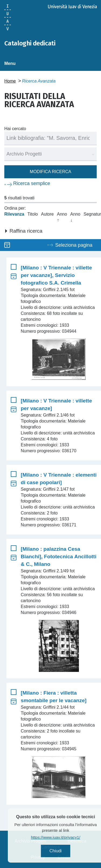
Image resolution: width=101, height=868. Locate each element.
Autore (47, 214)
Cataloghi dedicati (30, 43)
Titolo (33, 214)
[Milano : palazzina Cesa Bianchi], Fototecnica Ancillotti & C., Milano (59, 557)
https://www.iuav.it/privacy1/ (65, 837)
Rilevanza (14, 214)
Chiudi (65, 851)
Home (10, 81)
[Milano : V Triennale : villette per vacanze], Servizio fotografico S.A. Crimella (56, 275)
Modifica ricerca (51, 172)
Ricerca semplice (32, 183)
